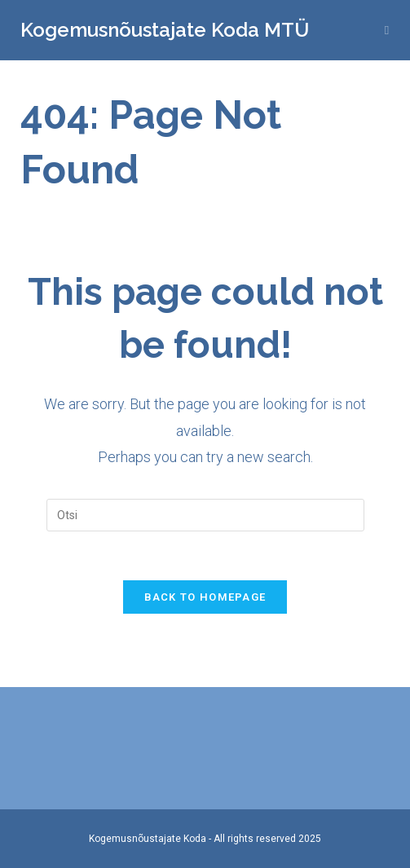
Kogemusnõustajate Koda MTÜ (165, 30)
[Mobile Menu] (387, 30)
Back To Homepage (205, 597)
